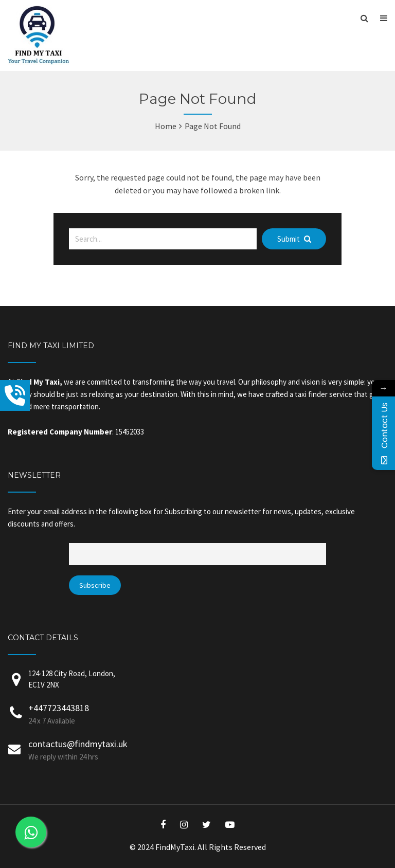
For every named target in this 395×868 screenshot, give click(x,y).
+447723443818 (59, 708)
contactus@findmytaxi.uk (78, 744)
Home (166, 126)
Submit (294, 239)
